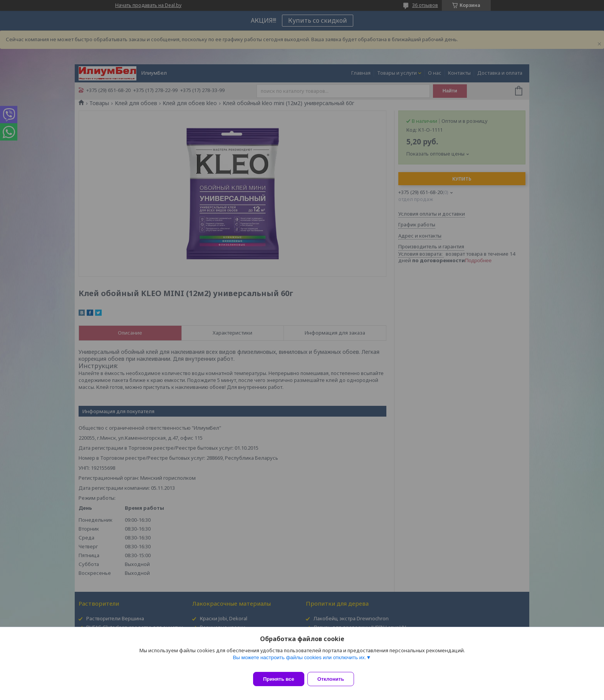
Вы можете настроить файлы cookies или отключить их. (299, 662)
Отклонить (335, 679)
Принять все (279, 679)
